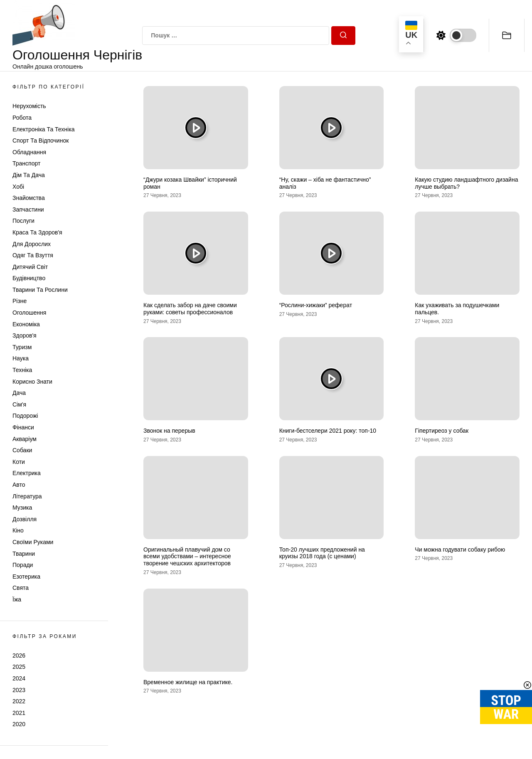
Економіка (26, 324)
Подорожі (25, 416)
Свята (21, 588)
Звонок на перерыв (169, 431)
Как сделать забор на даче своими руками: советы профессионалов (190, 309)
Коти (19, 462)
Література (27, 496)
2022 (19, 701)
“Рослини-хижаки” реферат (316, 305)
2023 (19, 690)
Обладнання (29, 152)
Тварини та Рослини (40, 290)
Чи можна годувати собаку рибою (460, 550)
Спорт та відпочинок (41, 140)
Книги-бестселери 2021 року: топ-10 (328, 431)
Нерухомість (29, 106)
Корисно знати (32, 382)
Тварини (24, 554)
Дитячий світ (30, 267)
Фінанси (23, 427)
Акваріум (25, 439)
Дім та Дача (29, 175)
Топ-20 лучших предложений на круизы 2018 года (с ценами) (322, 553)
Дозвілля (25, 519)
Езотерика (26, 577)
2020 (19, 724)
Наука (21, 358)
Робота (22, 118)
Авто (19, 485)
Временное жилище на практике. (188, 682)
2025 (19, 667)
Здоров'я (25, 335)
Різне (20, 301)
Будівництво (29, 278)
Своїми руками (33, 542)
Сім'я (19, 404)
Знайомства (29, 198)
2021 (19, 713)
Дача (19, 393)
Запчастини (28, 209)
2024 (19, 678)
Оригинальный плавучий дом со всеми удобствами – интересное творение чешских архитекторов (187, 557)
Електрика (27, 473)
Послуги (23, 221)
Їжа (17, 599)
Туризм (22, 347)
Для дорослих (32, 244)
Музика (22, 508)
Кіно (18, 530)
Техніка (22, 370)
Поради (23, 565)
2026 (19, 655)
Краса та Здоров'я (37, 232)
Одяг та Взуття (33, 255)
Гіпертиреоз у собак (442, 431)
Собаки (22, 450)
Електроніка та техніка (43, 129)
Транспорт (26, 163)
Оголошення (29, 313)
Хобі (18, 187)
